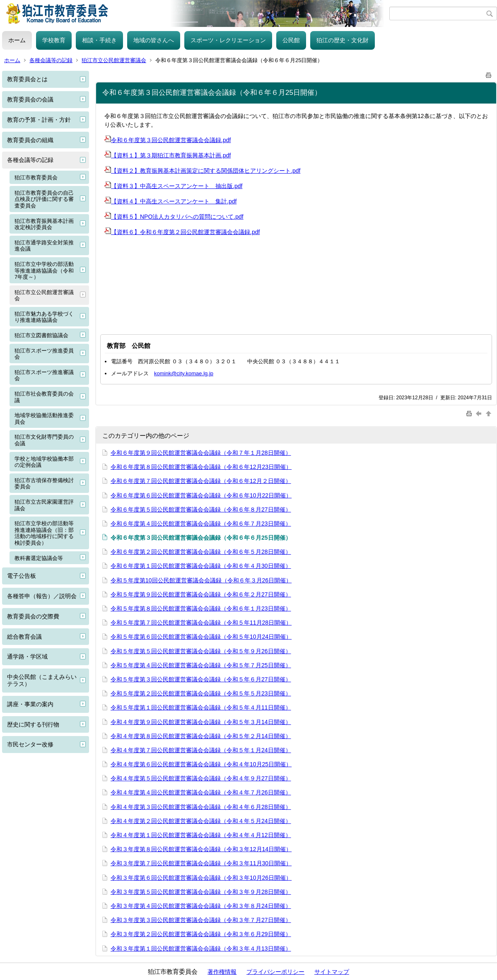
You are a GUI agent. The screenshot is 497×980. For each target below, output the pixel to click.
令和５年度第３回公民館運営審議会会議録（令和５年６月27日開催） (201, 679)
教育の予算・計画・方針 (39, 120)
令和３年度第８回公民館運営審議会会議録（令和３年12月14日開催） (201, 849)
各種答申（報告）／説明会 (42, 596)
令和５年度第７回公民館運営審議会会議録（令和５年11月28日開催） (201, 623)
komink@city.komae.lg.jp (184, 373)
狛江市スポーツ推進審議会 (44, 375)
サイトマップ (332, 972)
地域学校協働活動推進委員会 (44, 419)
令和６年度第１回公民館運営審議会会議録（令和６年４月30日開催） (201, 566)
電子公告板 (22, 576)
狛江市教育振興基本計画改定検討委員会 (44, 224)
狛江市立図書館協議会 (41, 335)
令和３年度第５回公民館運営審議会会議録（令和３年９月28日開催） (201, 892)
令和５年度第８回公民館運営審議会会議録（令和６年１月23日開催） (201, 608)
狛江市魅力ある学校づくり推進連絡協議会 (44, 317)
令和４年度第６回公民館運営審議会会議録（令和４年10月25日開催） (201, 764)
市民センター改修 (30, 744)
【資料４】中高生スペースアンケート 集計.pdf (170, 201)
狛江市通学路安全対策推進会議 (44, 246)
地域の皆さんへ (154, 40)
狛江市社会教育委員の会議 (44, 397)
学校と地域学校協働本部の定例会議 (44, 462)
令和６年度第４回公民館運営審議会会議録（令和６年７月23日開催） (201, 524)
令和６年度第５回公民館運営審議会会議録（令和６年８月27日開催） (201, 509)
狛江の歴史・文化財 (343, 40)
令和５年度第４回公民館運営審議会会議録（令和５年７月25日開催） (201, 665)
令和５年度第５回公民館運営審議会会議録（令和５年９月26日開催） (201, 651)
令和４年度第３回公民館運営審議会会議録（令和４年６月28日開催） (201, 807)
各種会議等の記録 (51, 60)
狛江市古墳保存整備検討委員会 (44, 484)
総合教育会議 (24, 637)
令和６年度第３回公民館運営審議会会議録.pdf (168, 140)
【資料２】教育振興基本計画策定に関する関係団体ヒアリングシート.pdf (202, 171)
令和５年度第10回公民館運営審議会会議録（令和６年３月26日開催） (201, 580)
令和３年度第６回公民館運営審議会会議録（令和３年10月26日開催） (201, 878)
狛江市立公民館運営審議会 (114, 60)
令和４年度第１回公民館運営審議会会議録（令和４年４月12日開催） (201, 835)
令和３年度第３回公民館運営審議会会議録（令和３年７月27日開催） (201, 920)
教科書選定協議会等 (39, 558)
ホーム (17, 40)
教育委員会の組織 (30, 140)
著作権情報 (222, 972)
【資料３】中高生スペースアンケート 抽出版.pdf (173, 186)
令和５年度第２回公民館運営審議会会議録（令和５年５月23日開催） (201, 693)
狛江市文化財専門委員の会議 (44, 440)
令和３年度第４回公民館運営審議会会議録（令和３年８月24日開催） (201, 906)
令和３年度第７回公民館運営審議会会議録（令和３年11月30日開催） (201, 863)
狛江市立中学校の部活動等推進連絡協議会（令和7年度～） (44, 270)
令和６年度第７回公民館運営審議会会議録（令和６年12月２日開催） (201, 481)
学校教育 (54, 40)
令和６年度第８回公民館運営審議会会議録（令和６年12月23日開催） (201, 467)
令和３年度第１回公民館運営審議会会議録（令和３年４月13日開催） (201, 949)
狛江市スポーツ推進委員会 (44, 354)
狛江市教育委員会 (36, 177)
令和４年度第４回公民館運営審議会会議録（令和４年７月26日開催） (201, 792)
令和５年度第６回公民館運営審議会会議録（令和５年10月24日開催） (201, 637)
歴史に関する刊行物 (33, 724)
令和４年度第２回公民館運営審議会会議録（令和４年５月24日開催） (201, 821)
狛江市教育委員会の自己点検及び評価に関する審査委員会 (44, 199)
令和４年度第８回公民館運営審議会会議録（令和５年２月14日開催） (201, 736)
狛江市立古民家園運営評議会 (44, 505)
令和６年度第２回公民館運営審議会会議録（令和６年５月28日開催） (201, 552)
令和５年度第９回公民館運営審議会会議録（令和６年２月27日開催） (201, 594)
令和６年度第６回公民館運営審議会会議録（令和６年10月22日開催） (201, 495)
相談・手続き (99, 40)
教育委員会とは (27, 79)
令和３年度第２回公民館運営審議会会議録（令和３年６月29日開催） (201, 934)
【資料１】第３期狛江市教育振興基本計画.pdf (168, 155)
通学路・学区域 (27, 657)
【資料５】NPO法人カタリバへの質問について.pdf (174, 217)
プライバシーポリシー (275, 972)
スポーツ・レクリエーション (228, 40)
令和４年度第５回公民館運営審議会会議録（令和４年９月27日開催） (201, 778)
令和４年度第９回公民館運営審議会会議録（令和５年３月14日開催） (201, 722)
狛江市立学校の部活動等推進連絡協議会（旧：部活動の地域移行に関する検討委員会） (44, 533)
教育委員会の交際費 (33, 616)
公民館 (291, 40)
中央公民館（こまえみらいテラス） (42, 680)
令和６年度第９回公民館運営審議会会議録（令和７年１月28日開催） (201, 453)
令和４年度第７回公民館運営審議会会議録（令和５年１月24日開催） (201, 750)
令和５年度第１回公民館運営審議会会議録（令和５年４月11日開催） (201, 707)
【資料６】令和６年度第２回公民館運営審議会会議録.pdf (182, 232)
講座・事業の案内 (30, 704)
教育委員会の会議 (30, 99)
